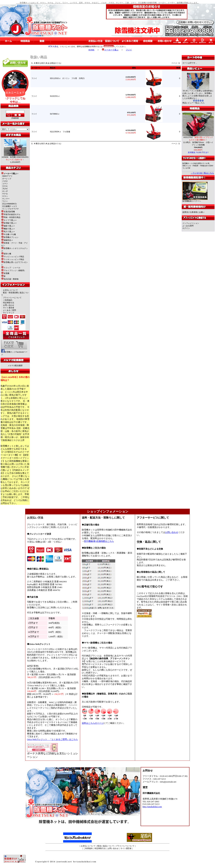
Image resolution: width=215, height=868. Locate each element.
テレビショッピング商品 (13, 257)
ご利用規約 (8, 300)
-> (10, 174)
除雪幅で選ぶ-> (9, 223)
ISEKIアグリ (7, 176)
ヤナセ (5, 194)
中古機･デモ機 (8, 234)
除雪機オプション (10, 237)
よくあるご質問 (9, 310)
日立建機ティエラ (10, 206)
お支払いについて (10, 290)
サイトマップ (9, 313)
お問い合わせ (9, 305)
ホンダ (5, 191)
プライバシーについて (12, 298)
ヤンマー (6, 199)
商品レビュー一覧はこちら (193, 103)
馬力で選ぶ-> (8, 232)
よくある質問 (188, 226)
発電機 (5, 273)
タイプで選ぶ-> (9, 220)
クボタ (5, 181)
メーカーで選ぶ (110, 50)
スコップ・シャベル (11, 268)
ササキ (5, 186)
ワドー (5, 201)
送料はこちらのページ (93, 723)
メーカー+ (36, 68)
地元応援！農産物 (10, 279)
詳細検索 (15, 118)
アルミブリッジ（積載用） (14, 270)
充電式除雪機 (8, 212)
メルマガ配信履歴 (15, 366)
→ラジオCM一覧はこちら (202, 173)
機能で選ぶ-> (8, 229)
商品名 (53, 68)
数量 (178, 68)
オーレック (7, 179)
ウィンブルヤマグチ (10, 209)
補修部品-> (7, 240)
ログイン (186, 228)
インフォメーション (191, 223)
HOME (91, 50)
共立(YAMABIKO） (10, 204)
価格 (134, 68)
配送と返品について (106, 846)
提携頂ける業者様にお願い (193, 212)
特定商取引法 (9, 303)
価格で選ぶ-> (8, 226)
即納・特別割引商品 (11, 217)
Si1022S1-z (55, 96)
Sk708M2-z (55, 114)
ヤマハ (5, 196)
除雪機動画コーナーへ (195, 200)
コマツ (5, 184)
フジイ (129, 50)
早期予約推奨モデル (11, 214)
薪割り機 (6, 254)
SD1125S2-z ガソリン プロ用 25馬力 (67, 78)
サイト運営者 (9, 308)
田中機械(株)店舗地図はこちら (99, 541)
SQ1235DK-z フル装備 (60, 132)
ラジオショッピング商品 (13, 259)
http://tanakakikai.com (152, 807)
